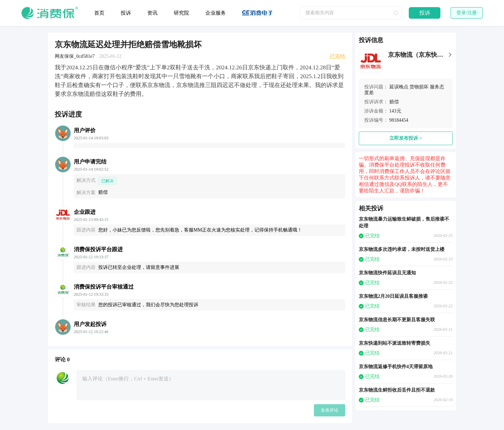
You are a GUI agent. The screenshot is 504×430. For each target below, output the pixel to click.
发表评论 (330, 410)
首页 (99, 13)
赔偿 (394, 102)
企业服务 (216, 13)
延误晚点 (399, 87)
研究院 (181, 13)
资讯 (152, 13)
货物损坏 (419, 87)
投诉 (126, 13)
